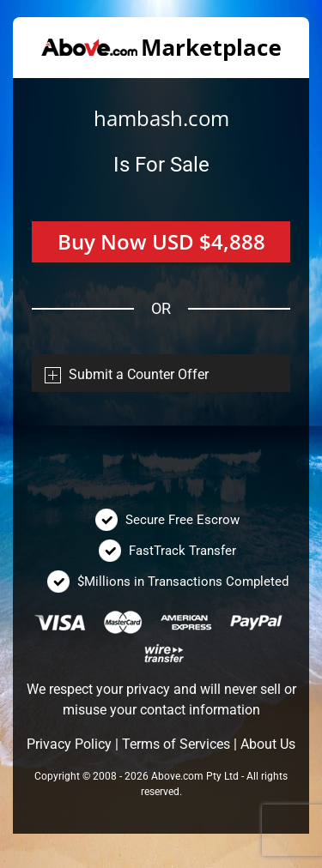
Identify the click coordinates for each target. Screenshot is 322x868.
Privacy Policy (69, 744)
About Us (268, 744)
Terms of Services (176, 744)
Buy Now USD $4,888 (161, 241)
